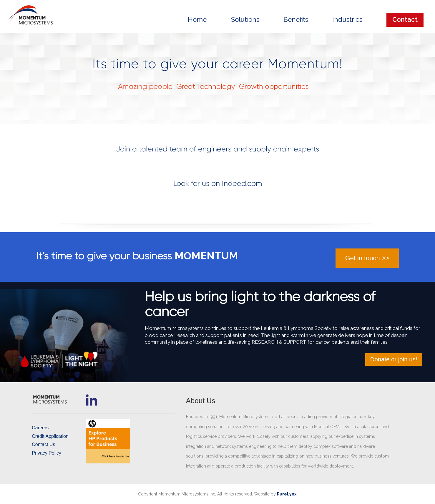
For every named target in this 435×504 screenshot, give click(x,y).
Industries (347, 19)
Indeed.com (242, 183)
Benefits (296, 19)
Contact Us (43, 444)
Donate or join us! (394, 359)
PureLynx (287, 494)
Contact (405, 19)
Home (197, 19)
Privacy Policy (47, 453)
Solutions (245, 19)
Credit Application (50, 436)
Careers (40, 428)
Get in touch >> (367, 258)
